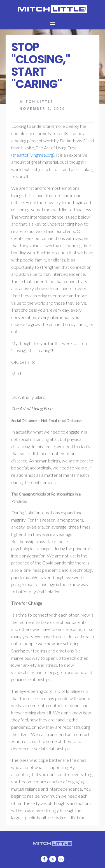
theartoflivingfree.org (33, 155)
